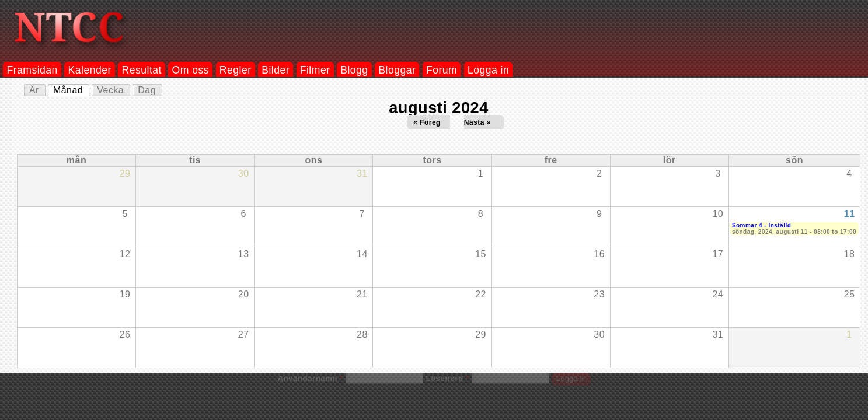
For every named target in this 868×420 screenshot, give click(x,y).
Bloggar (397, 70)
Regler (236, 70)
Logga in (488, 70)
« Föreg (427, 123)
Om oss (191, 70)
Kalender (90, 70)
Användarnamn (310, 378)
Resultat (142, 70)
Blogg (354, 70)
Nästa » (477, 123)
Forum (442, 70)
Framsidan (32, 70)
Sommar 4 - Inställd (761, 225)
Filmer (315, 70)
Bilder (276, 70)
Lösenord (447, 378)
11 (850, 214)
